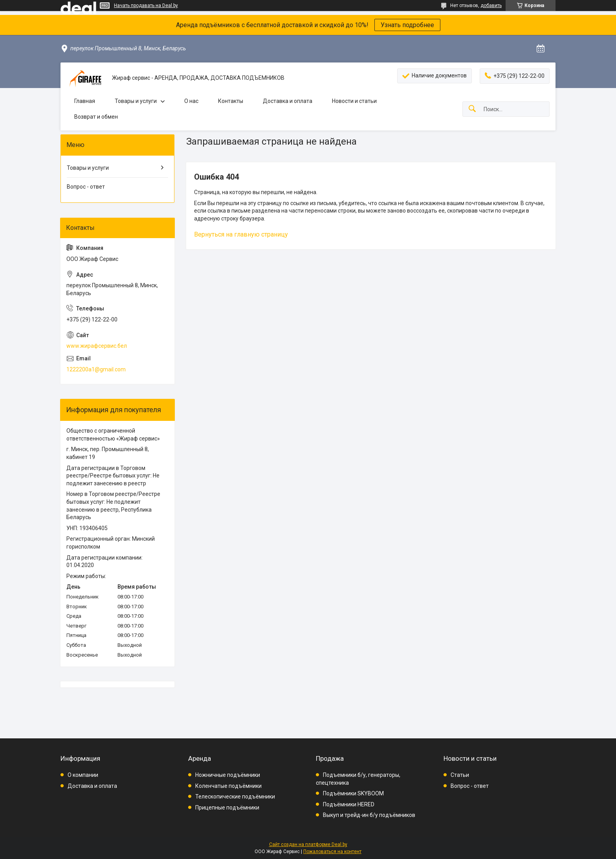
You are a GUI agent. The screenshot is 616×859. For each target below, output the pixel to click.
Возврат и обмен (96, 117)
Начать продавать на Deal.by (146, 6)
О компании (83, 775)
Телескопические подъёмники (235, 797)
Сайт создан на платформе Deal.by (308, 844)
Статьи (460, 775)
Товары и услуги (136, 101)
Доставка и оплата (288, 101)
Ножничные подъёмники (228, 775)
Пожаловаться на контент (332, 852)
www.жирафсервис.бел (97, 346)
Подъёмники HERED (349, 804)
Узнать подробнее (407, 25)
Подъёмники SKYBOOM (353, 793)
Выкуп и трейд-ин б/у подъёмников (369, 815)
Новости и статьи (354, 101)
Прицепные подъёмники (227, 808)
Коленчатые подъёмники (228, 786)
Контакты (231, 101)
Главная (85, 101)
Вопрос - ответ (86, 187)
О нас (191, 101)
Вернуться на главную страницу (241, 234)
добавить (491, 6)
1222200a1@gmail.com (96, 369)
